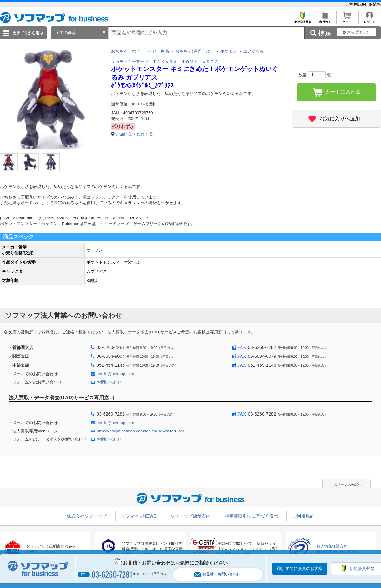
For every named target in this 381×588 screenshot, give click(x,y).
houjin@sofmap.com (115, 374)
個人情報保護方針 (332, 546)
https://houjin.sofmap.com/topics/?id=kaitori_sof (140, 431)
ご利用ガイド (325, 20)
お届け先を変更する (134, 134)
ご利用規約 (356, 4)
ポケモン (229, 51)
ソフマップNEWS (139, 516)
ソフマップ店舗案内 (190, 516)
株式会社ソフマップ (87, 516)
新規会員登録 (303, 20)
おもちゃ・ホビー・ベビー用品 (140, 51)
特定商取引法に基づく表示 (251, 516)
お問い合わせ (109, 382)
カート (347, 20)
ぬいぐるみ (254, 51)
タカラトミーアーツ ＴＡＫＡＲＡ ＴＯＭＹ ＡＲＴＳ (165, 62)
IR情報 (375, 4)
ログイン (369, 20)
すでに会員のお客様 (304, 568)
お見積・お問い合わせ (217, 575)
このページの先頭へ (346, 484)
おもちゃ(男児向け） (194, 51)
